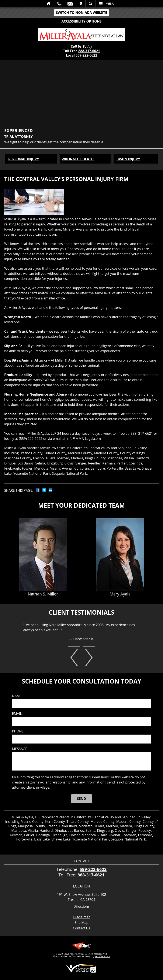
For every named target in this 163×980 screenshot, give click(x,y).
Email (70, 4)
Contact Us (82, 928)
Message (19, 749)
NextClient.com (102, 956)
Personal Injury (24, 159)
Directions (81, 907)
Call (59, 4)
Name (17, 696)
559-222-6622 (86, 55)
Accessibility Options (82, 21)
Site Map (82, 923)
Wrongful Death (78, 159)
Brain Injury (128, 159)
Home (49, 4)
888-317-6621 (89, 51)
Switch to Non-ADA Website (81, 13)
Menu (110, 4)
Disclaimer (81, 917)
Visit (81, 4)
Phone (18, 731)
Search (91, 4)
